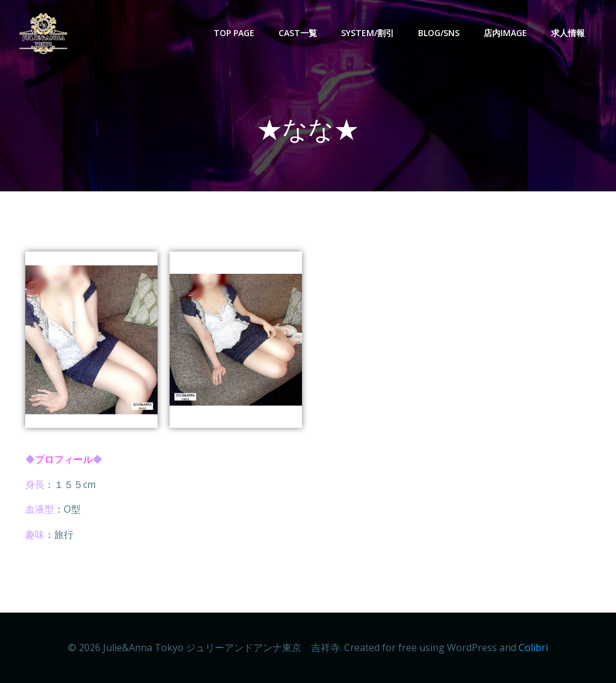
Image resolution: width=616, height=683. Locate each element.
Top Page (234, 33)
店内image (505, 33)
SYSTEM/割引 (368, 33)
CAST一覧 (298, 33)
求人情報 (568, 33)
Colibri (533, 647)
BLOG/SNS (439, 33)
